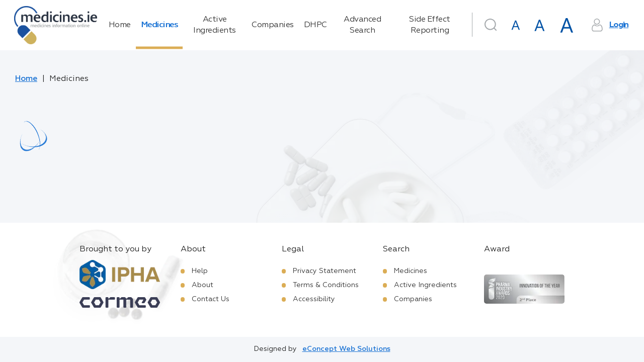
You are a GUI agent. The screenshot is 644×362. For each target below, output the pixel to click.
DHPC (315, 25)
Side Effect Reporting (430, 25)
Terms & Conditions (326, 285)
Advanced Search (362, 25)
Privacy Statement (325, 271)
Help (200, 271)
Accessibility (314, 299)
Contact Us (211, 299)
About (203, 285)
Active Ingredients (215, 25)
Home (120, 25)
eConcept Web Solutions (346, 349)
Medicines (159, 25)
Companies (273, 25)
